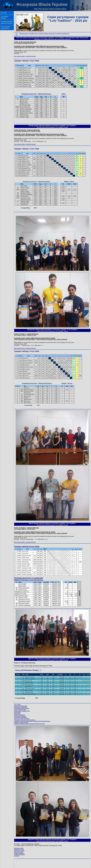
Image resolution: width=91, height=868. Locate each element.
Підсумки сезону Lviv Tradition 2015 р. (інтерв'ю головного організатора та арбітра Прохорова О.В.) (44, 34)
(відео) (32, 721)
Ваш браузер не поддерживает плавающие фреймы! (52, 77)
